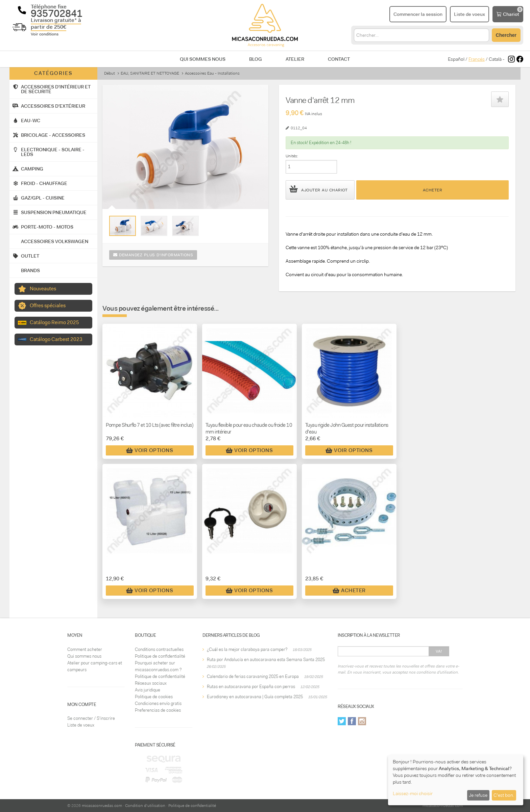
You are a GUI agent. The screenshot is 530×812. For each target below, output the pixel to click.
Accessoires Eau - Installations (212, 73)
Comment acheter (85, 649)
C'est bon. (504, 795)
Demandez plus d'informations (153, 255)
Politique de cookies (154, 697)
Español (456, 59)
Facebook (352, 721)
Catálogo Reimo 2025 (54, 322)
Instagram (362, 721)
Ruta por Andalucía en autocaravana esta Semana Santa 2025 (266, 660)
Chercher (506, 35)
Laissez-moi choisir (413, 793)
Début (110, 73)
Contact (339, 59)
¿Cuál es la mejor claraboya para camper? (247, 649)
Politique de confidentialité (160, 656)
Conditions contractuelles (159, 649)
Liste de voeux (81, 725)
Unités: (292, 156)
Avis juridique (148, 690)
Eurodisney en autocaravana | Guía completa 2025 (255, 697)
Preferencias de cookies (158, 710)
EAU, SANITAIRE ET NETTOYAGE (150, 73)
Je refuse (478, 795)
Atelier (295, 59)
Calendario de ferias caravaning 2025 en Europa (253, 676)
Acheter (433, 190)
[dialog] (456, 780)
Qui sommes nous (203, 59)
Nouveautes (43, 289)
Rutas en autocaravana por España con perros (251, 687)
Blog (256, 59)
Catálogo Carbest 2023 (56, 339)
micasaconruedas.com (102, 806)
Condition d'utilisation (145, 806)
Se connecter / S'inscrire (91, 718)
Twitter (342, 721)
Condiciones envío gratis (158, 703)
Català (495, 59)
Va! (439, 651)
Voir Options (150, 450)
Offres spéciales (48, 306)
